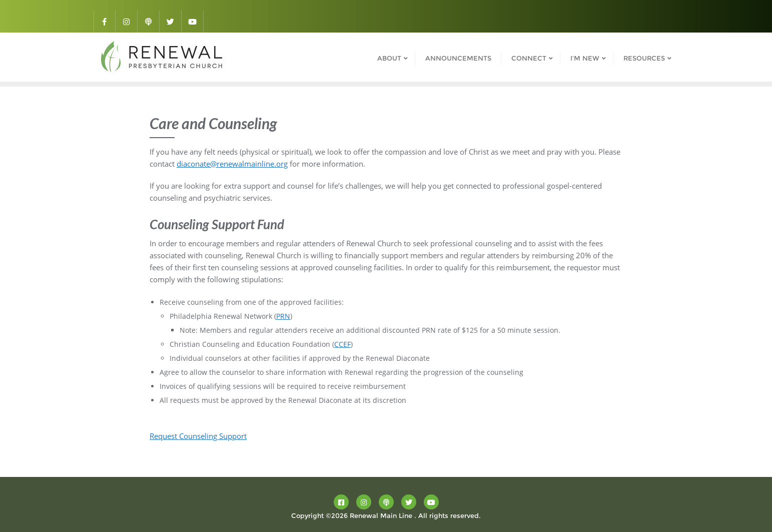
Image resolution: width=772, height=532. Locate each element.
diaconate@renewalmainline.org (232, 164)
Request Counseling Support (198, 436)
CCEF (342, 344)
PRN (283, 316)
